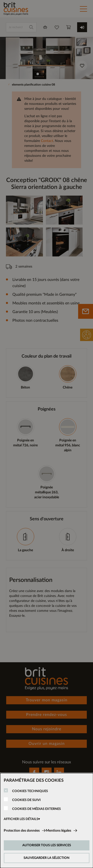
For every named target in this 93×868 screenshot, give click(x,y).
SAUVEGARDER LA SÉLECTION (46, 858)
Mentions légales (59, 831)
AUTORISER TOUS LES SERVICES (47, 845)
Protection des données (22, 831)
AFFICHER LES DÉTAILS (21, 819)
